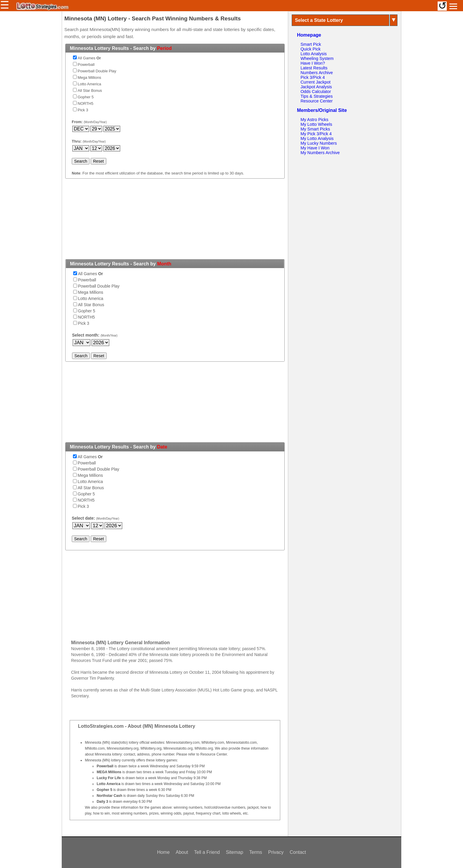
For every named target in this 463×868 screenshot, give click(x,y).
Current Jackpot (316, 82)
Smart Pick (311, 44)
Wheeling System (317, 58)
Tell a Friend (207, 852)
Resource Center (317, 101)
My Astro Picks (314, 120)
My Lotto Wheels (316, 124)
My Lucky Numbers (319, 143)
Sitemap (235, 852)
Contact (298, 852)
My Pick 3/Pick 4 (316, 134)
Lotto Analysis (314, 54)
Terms (256, 852)
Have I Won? (313, 63)
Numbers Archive (317, 73)
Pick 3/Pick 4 (313, 77)
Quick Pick (311, 49)
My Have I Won (315, 148)
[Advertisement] (175, 222)
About (182, 852)
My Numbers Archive (320, 153)
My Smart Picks (315, 129)
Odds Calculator (316, 92)
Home (163, 852)
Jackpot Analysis (316, 87)
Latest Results (314, 68)
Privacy (276, 852)
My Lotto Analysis (317, 138)
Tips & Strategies (317, 96)
